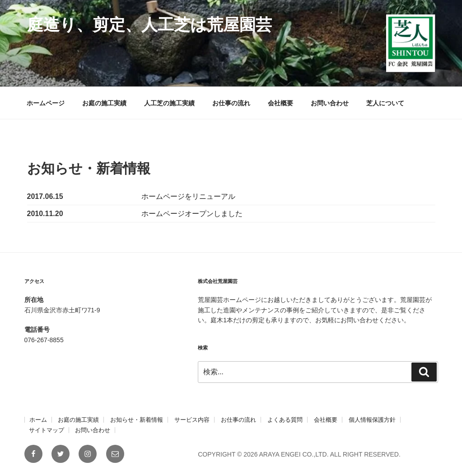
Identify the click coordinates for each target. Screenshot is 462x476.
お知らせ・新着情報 (137, 420)
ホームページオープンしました (192, 214)
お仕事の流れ (231, 103)
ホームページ (46, 103)
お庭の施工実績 (104, 103)
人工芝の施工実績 (169, 103)
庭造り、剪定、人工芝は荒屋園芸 (149, 25)
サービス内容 (192, 420)
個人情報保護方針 (372, 420)
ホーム (38, 420)
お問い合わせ (330, 103)
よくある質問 (285, 420)
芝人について (385, 103)
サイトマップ (47, 430)
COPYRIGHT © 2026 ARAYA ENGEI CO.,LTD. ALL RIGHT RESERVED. (299, 454)
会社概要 (280, 103)
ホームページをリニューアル (188, 196)
